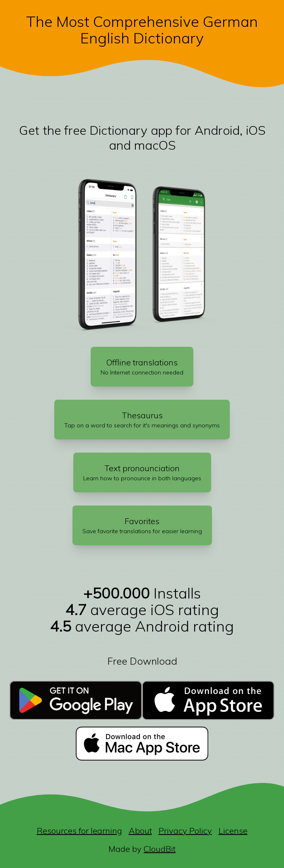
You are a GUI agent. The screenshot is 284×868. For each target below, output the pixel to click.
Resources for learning (79, 831)
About (140, 831)
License (233, 831)
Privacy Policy (185, 831)
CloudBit (160, 849)
